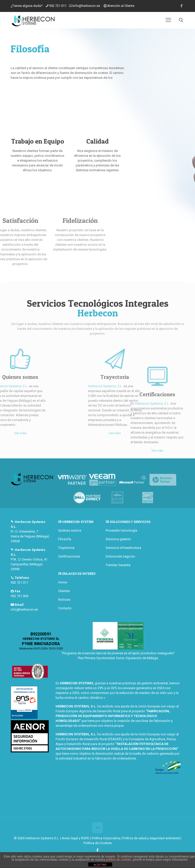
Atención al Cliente (121, 6)
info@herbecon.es (86, 6)
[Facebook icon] (181, 6)
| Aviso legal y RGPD (75, 838)
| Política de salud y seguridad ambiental (150, 838)
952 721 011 (58, 6)
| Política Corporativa (105, 838)
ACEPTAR (100, 865)
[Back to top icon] (97, 828)
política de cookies (118, 860)
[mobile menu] (168, 20)
